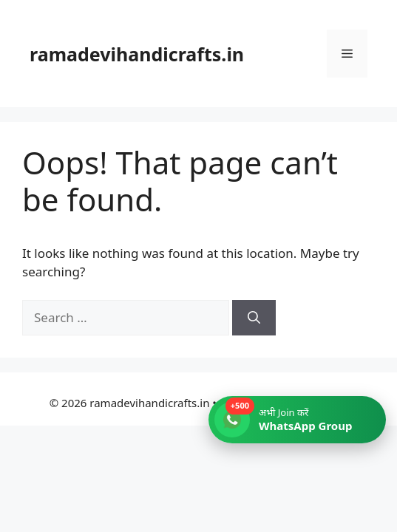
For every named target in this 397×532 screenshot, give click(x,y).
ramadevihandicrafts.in (137, 54)
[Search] (254, 318)
